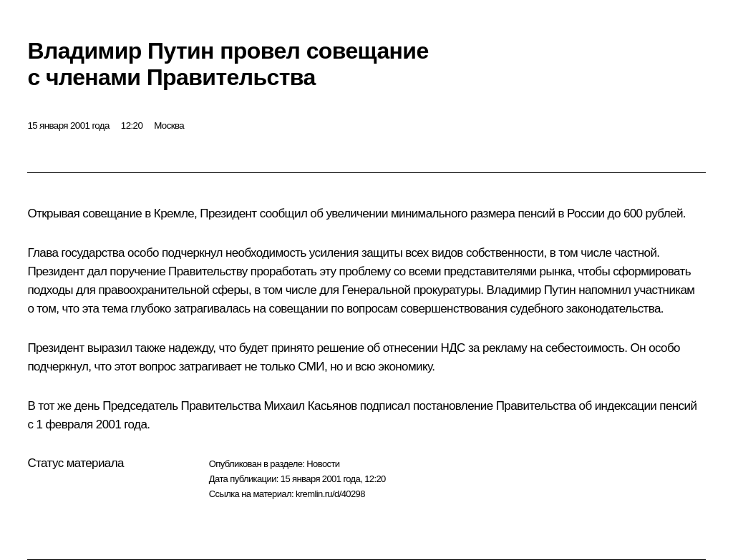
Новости (323, 464)
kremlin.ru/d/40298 (330, 494)
